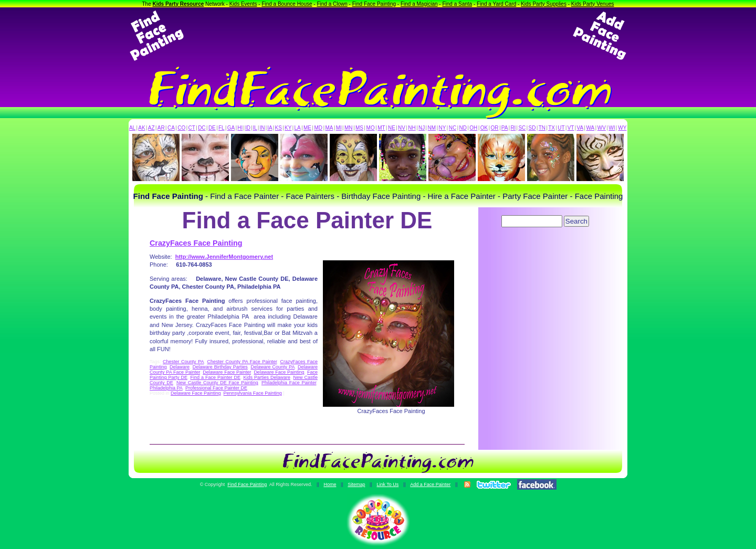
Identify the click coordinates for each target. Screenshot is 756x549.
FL (222, 128)
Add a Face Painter (430, 484)
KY (288, 128)
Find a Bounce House (287, 4)
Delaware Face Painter (227, 372)
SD (532, 128)
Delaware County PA (272, 367)
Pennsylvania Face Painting (253, 393)
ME (307, 128)
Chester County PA (183, 362)
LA (298, 128)
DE (212, 128)
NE (392, 128)
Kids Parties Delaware (267, 377)
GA (231, 128)
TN (542, 128)
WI (612, 128)
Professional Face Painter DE (216, 388)
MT (381, 128)
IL (255, 128)
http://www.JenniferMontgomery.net (224, 257)
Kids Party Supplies (544, 4)
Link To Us (387, 484)
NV (402, 128)
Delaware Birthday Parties (220, 367)
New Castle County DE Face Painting (217, 383)
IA (270, 128)
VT (571, 128)
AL (132, 128)
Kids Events (243, 4)
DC (202, 128)
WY (622, 128)
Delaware (180, 367)
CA (171, 128)
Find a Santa (457, 4)
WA (591, 128)
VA (580, 128)
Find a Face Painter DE (215, 377)
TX (552, 128)
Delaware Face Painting (279, 372)
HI (240, 128)
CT (192, 128)
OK (484, 128)
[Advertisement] (378, 36)
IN (262, 128)
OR (495, 128)
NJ (422, 128)
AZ (151, 128)
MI (339, 128)
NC (453, 128)
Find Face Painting (374, 4)
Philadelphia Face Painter (289, 383)
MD (319, 128)
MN (349, 128)
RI (513, 128)
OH (473, 128)
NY (442, 128)
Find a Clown (332, 4)
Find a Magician (419, 4)
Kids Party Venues (593, 4)
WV (602, 128)
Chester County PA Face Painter (242, 362)
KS (279, 128)
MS (359, 128)
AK (141, 128)
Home (330, 484)
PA (505, 128)
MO (371, 128)
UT (561, 128)
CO (181, 128)
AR (161, 128)
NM (432, 128)
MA (329, 128)
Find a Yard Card (496, 4)
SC (522, 128)
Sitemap (356, 484)
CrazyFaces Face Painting (196, 243)
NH (412, 128)
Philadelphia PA (166, 388)
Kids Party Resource (178, 4)
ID (248, 128)
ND (463, 128)
